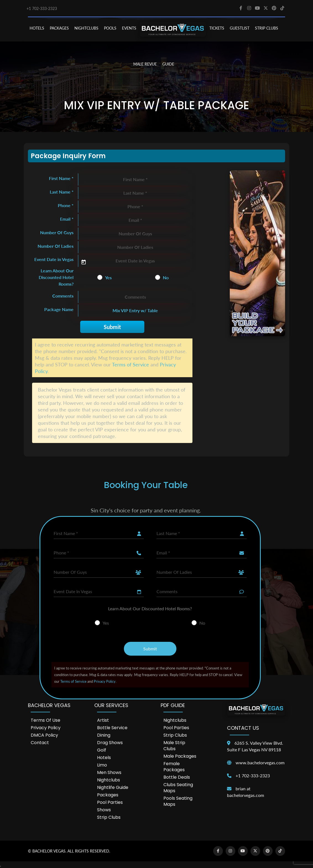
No (166, 277)
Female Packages (174, 767)
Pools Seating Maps (178, 801)
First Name (61, 178)
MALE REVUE (145, 64)
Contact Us (243, 728)
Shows (104, 810)
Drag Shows (110, 743)
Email (67, 219)
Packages (108, 795)
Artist (103, 720)
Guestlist (240, 28)
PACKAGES (59, 28)
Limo (102, 765)
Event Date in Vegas (54, 259)
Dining (104, 735)
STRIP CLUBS (267, 28)
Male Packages (180, 756)
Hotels (104, 758)
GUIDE (168, 64)
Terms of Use (45, 720)
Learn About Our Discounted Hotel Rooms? (56, 277)
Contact (40, 743)
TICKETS (217, 28)
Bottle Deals (177, 777)
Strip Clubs (109, 817)
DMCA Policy (44, 735)
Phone (66, 205)
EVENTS (129, 28)
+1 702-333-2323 (42, 8)
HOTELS (37, 28)
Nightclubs (109, 780)
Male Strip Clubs (174, 746)
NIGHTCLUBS (86, 28)
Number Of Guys (57, 232)
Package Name (59, 309)
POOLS (110, 28)
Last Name (62, 192)
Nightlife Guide (113, 787)
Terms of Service (131, 364)
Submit (112, 327)
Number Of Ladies (56, 246)
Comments (63, 296)
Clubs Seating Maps (178, 788)
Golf (102, 750)
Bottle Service (112, 728)
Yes (108, 277)
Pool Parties (110, 802)
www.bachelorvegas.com (260, 763)
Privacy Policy (105, 681)
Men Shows (109, 772)
